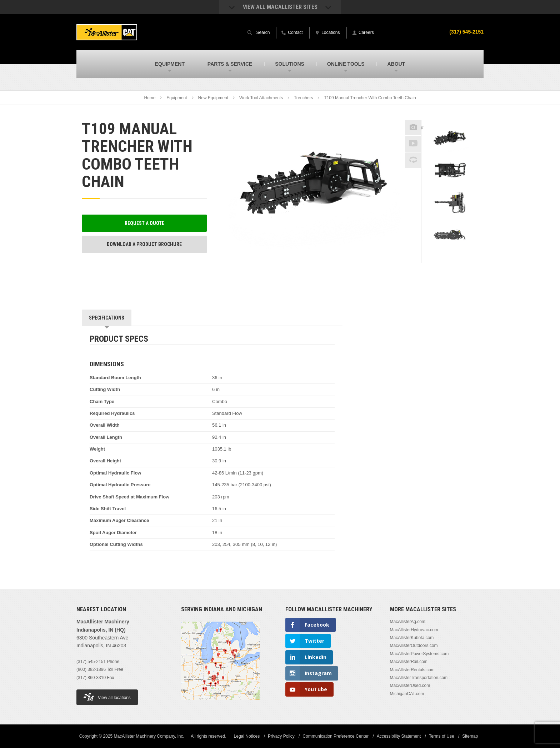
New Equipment (213, 98)
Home (150, 98)
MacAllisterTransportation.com (419, 678)
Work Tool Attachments (261, 98)
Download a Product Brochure (144, 244)
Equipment (177, 98)
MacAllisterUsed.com (410, 686)
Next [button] (459, 258)
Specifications (107, 318)
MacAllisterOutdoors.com (414, 646)
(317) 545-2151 (91, 662)
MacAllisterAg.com (408, 622)
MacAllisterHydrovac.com (414, 630)
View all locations (107, 697)
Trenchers (304, 98)
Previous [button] (450, 118)
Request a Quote (144, 223)
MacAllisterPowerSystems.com (419, 654)
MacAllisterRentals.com (412, 670)
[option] (450, 140)
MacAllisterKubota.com (412, 638)
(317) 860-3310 (91, 678)
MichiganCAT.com (407, 694)
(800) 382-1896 (91, 669)
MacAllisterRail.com (409, 662)
